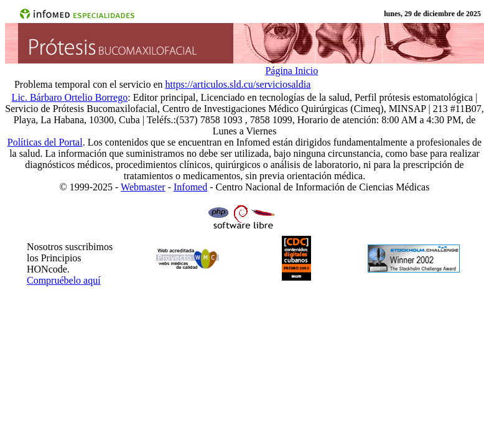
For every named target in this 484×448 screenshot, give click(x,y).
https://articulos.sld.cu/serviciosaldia (238, 84)
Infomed (190, 187)
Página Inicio (291, 71)
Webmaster (143, 187)
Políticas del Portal (45, 142)
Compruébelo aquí (64, 280)
